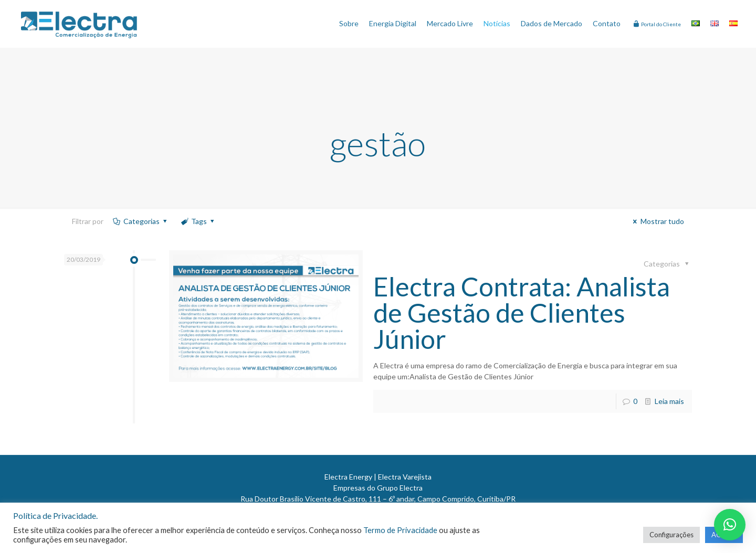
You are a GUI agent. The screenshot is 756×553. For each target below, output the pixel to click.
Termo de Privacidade (400, 530)
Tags (198, 221)
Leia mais (669, 401)
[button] (730, 525)
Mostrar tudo (657, 221)
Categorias (140, 221)
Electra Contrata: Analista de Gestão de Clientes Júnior (522, 313)
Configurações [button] (671, 535)
